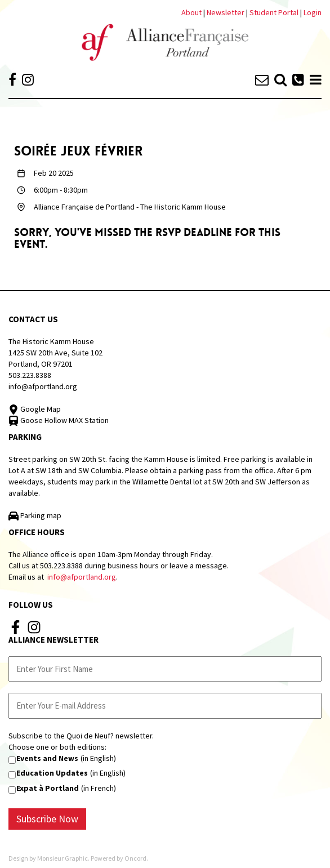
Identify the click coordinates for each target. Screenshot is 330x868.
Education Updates (52, 773)
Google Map (35, 409)
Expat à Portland (48, 788)
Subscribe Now (47, 819)
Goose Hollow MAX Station (59, 420)
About (191, 12)
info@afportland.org (43, 386)
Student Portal (274, 12)
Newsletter (226, 12)
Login (313, 12)
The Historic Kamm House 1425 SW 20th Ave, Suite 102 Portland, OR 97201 (55, 353)
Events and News (47, 758)
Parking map (35, 515)
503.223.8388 (30, 375)
